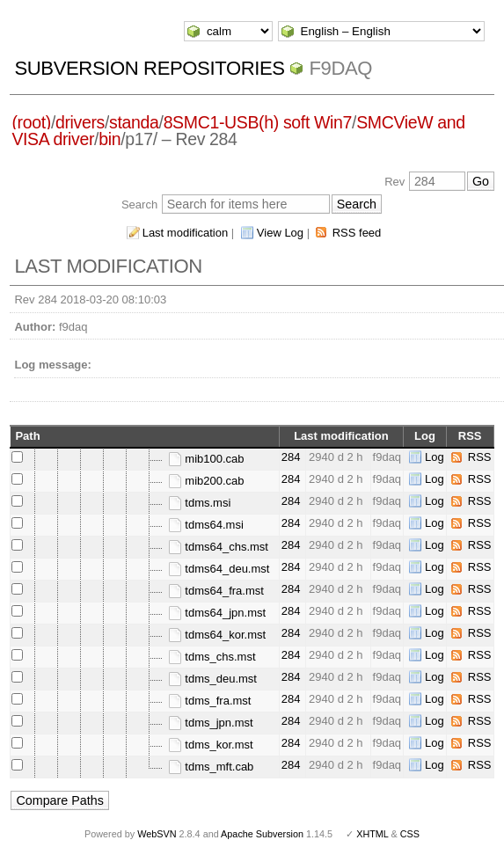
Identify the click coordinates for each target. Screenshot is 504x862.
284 (291, 457)
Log (435, 457)
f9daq (340, 68)
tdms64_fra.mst (216, 591)
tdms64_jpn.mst (217, 613)
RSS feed (357, 233)
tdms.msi (200, 503)
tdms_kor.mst (211, 745)
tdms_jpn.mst (211, 723)
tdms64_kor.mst (217, 635)
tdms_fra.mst (210, 701)
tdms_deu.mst (212, 679)
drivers (80, 122)
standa (134, 122)
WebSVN (157, 834)
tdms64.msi (206, 525)
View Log (280, 233)
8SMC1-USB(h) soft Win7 (258, 122)
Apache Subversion (262, 834)
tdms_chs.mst (212, 657)
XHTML (372, 834)
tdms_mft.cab (211, 767)
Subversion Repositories (149, 68)
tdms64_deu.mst (219, 569)
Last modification (186, 233)
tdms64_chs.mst (218, 547)
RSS (480, 457)
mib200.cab (206, 481)
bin (110, 139)
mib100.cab (206, 459)
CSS (410, 834)
